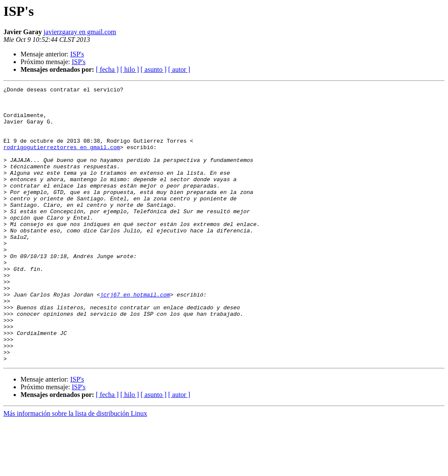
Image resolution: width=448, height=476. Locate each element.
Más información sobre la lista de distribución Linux (75, 469)
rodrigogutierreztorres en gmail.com (62, 160)
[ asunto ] (153, 69)
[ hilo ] (130, 69)
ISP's (77, 54)
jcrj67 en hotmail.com (135, 337)
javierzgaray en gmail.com (80, 32)
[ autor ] (179, 69)
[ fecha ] (107, 69)
